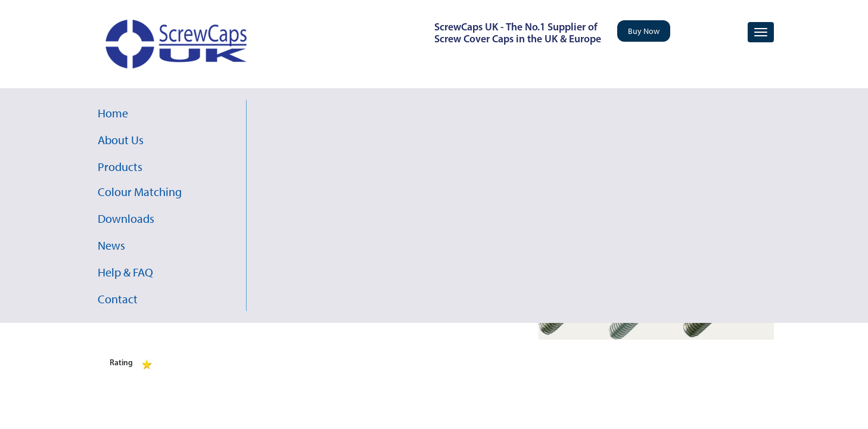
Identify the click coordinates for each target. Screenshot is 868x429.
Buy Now (644, 31)
